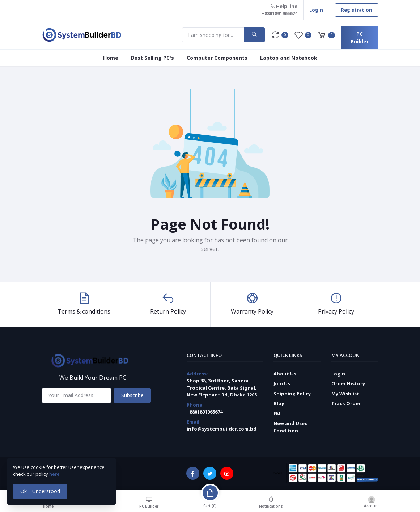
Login (316, 10)
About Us (285, 374)
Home (111, 58)
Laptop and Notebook (289, 58)
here (55, 474)
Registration (357, 10)
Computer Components (217, 58)
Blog (279, 403)
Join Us (282, 383)
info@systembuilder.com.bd (222, 429)
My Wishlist (345, 394)
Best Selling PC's (152, 58)
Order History (348, 383)
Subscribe (132, 395)
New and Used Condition (291, 427)
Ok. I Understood (40, 491)
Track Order (346, 403)
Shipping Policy (292, 394)
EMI (278, 414)
